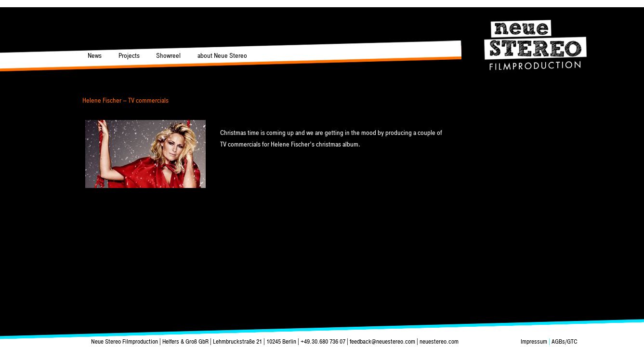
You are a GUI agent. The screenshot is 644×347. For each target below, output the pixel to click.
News (95, 56)
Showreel (168, 56)
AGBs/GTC (564, 342)
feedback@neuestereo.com (382, 342)
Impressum (535, 342)
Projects (129, 56)
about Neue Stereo (222, 56)
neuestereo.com (439, 342)
